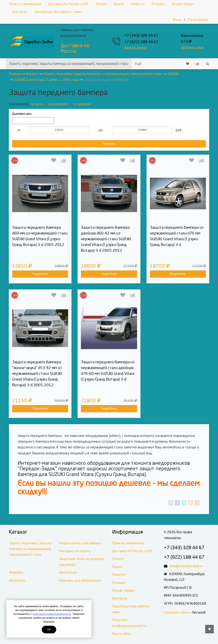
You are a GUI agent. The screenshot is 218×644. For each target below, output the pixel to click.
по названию (58, 104)
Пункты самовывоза (25, 4)
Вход (177, 20)
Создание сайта (176, 612)
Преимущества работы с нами (58, 12)
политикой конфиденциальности (52, 614)
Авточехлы (68, 572)
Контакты (20, 12)
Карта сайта (121, 634)
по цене (38, 104)
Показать (109, 144)
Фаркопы (16, 572)
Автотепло (17, 581)
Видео (119, 4)
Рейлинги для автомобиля (80, 581)
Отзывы (158, 4)
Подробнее (40, 274)
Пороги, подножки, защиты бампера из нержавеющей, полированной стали (69, 64)
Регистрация (198, 20)
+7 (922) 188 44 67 (141, 42)
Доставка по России (75, 48)
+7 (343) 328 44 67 (141, 36)
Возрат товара (183, 4)
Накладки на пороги (75, 551)
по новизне (82, 104)
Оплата (101, 4)
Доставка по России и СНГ (68, 4)
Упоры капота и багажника (80, 543)
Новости (138, 4)
